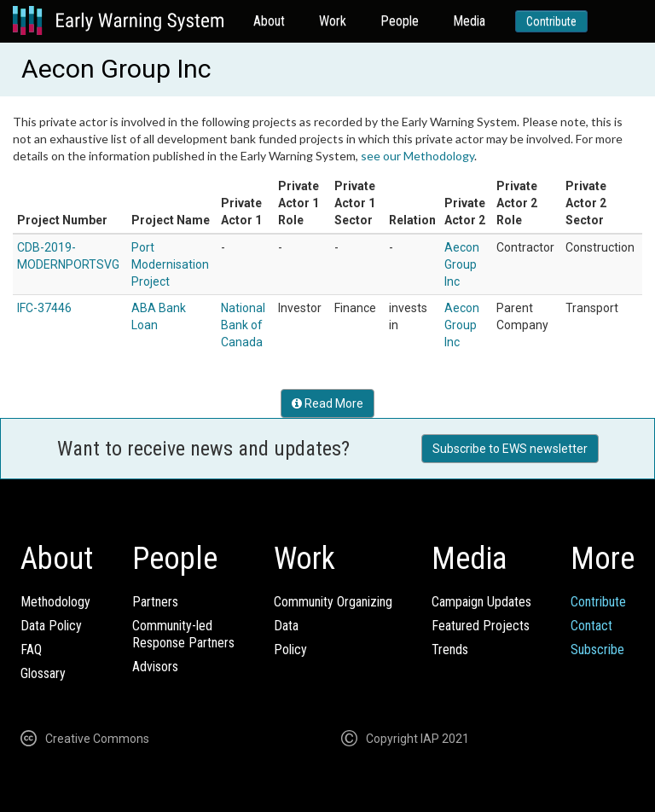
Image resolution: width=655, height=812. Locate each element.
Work (333, 21)
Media (469, 21)
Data (286, 626)
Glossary (43, 673)
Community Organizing (333, 602)
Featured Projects (481, 626)
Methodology (55, 602)
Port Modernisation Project (170, 264)
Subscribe (597, 650)
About (269, 21)
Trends (450, 650)
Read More (327, 403)
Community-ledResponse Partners (183, 634)
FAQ (31, 650)
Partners (155, 602)
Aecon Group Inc (462, 264)
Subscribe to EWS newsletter (510, 449)
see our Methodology (417, 156)
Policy (290, 650)
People (400, 21)
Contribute (551, 21)
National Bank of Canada (243, 325)
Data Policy (51, 626)
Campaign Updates (481, 602)
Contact (591, 626)
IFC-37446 (44, 308)
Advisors (155, 667)
